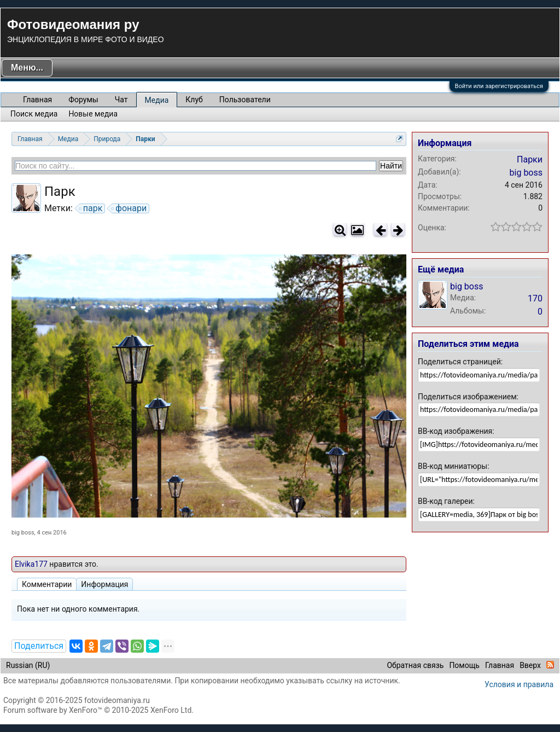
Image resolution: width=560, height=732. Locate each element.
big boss (23, 533)
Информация (104, 584)
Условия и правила (519, 684)
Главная (37, 100)
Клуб (194, 100)
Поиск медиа (34, 114)
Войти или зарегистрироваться (499, 86)
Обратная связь (415, 665)
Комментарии (47, 584)
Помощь (464, 665)
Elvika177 (31, 564)
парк (91, 208)
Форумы (83, 100)
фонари (129, 208)
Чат (121, 100)
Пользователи (245, 100)
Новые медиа (93, 114)
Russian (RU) (28, 665)
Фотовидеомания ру (73, 24)
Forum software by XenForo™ (98, 710)
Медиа (157, 100)
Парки (530, 159)
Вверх (530, 665)
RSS (550, 665)
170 (535, 298)
